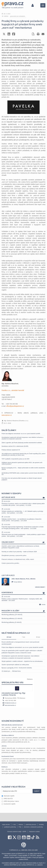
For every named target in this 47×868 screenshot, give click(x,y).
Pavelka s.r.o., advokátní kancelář (13, 390)
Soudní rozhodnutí (13, 721)
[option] (23, 582)
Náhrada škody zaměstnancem (12, 725)
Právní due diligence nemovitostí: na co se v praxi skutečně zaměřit (21, 434)
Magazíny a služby (23, 611)
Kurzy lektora (17, 582)
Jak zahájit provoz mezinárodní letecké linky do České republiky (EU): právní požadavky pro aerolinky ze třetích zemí (23, 454)
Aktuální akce (23, 498)
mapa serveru (6, 825)
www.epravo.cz (7, 415)
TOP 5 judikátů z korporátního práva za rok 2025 (15, 459)
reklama (21, 825)
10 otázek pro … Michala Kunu (11, 671)
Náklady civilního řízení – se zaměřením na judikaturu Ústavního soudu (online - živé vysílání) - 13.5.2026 (23, 519)
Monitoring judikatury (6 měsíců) (12, 622)
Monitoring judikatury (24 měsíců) (12, 615)
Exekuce (5, 767)
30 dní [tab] (38, 637)
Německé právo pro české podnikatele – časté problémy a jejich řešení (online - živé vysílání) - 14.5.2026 (23, 534)
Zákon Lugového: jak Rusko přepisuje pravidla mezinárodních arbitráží (22, 443)
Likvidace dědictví (8, 735)
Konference (23, 593)
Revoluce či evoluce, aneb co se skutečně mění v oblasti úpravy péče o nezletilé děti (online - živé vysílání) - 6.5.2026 (23, 503)
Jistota (4, 746)
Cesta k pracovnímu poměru (10, 563)
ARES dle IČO (7, 799)
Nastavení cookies (34, 832)
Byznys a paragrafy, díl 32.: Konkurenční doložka (17, 668)
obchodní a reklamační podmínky (33, 827)
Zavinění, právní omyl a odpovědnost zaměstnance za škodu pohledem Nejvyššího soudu (20, 547)
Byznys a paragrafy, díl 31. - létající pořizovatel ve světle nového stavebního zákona (23, 469)
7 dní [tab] (23, 637)
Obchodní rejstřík (8, 796)
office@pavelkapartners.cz (15, 406)
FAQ (20, 827)
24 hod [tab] (9, 637)
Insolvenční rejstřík (8, 804)
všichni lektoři (40, 587)
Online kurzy (23, 542)
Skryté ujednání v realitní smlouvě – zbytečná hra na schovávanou (22, 661)
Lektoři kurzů (8, 575)
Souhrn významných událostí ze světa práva (15, 665)
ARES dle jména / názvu (10, 801)
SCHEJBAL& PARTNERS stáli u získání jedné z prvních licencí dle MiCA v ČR (23, 474)
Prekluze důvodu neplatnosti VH (11, 450)
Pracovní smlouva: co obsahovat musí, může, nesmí (18, 559)
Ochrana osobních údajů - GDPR (17, 832)
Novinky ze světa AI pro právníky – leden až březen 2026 (19, 552)
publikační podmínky (10, 827)
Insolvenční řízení (8, 756)
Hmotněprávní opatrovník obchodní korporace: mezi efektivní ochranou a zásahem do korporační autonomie (22, 438)
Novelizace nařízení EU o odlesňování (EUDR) (15, 446)
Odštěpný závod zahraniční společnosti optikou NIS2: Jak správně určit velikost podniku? (22, 463)
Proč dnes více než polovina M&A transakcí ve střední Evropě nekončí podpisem (22, 479)
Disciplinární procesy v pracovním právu (14, 555)
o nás (14, 825)
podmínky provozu (31, 825)
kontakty (41, 825)
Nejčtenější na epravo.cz (16, 633)
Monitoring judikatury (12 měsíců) (12, 618)
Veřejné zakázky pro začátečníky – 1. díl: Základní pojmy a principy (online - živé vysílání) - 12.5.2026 (23, 511)
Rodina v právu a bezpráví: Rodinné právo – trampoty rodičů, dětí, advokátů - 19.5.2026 (23, 598)
